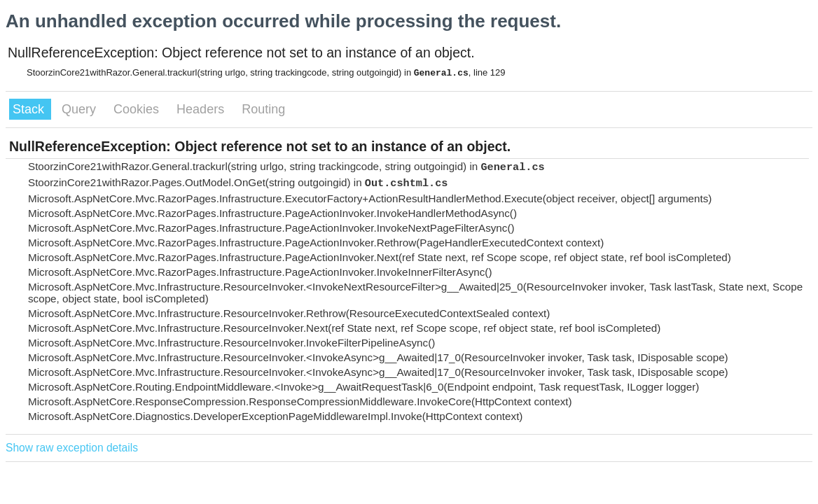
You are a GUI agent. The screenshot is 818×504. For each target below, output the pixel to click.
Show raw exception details (72, 448)
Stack (30, 109)
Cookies (138, 109)
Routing (263, 109)
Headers (202, 109)
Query (81, 109)
